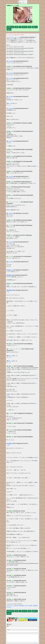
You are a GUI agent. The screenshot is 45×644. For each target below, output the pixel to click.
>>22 (8, 396)
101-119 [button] (25, 27)
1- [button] (20, 27)
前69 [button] (30, 27)
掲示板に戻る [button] (10, 27)
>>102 (8, 445)
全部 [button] (17, 27)
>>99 (8, 292)
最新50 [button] (9, 29)
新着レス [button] (35, 27)
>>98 (8, 285)
